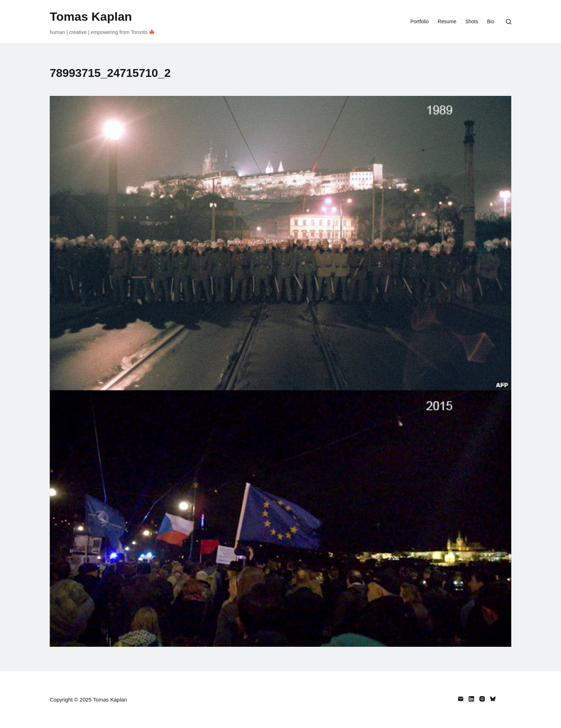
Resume (447, 21)
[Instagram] (482, 699)
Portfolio (419, 21)
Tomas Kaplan (91, 16)
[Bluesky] (493, 699)
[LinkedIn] (471, 699)
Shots (472, 21)
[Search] (509, 22)
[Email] (461, 699)
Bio (491, 21)
